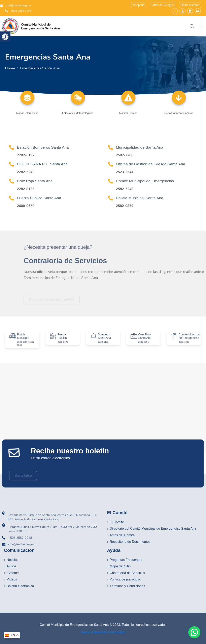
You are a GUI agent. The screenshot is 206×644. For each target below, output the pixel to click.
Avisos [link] (11, 566)
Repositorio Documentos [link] (179, 113)
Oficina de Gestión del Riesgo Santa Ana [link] (150, 164)
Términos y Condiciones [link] (127, 586)
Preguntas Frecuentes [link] (126, 560)
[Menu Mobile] (202, 26)
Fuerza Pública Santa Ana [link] (39, 198)
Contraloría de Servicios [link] (127, 573)
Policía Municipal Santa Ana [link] (140, 198)
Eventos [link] (13, 573)
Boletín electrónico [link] (20, 586)
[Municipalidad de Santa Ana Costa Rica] (103, 407)
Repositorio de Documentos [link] (130, 542)
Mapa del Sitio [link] (120, 566)
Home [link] (10, 68)
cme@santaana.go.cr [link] (18, 5)
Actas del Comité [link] (122, 535)
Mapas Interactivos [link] (27, 113)
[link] (5, 37)
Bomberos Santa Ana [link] (105, 336)
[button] (194, 632)
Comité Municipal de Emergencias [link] (145, 181)
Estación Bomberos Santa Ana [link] (43, 147)
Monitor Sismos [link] (128, 113)
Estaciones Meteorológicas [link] (78, 113)
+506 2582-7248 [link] (21, 11)
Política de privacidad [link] (125, 579)
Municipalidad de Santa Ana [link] (140, 147)
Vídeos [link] (12, 579)
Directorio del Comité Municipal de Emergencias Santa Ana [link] (153, 529)
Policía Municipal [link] (23, 336)
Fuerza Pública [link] (62, 336)
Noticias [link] (13, 560)
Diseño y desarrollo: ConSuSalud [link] (103, 632)
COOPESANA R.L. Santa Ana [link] (42, 164)
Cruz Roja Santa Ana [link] (35, 181)
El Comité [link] (117, 522)
